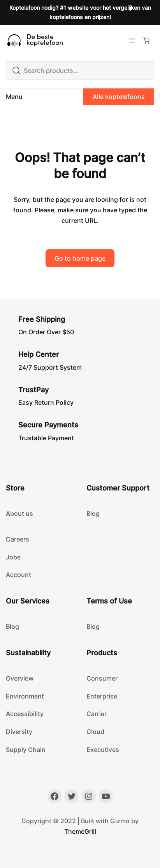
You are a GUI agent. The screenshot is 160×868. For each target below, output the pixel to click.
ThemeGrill (80, 831)
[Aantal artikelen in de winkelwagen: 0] (146, 41)
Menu (14, 97)
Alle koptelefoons (119, 97)
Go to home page (80, 258)
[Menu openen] (132, 41)
